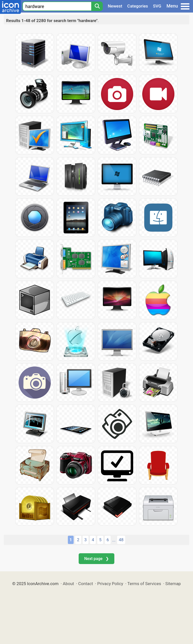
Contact (86, 584)
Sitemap (173, 584)
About (68, 584)
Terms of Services (144, 584)
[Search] (97, 6)
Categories (138, 6)
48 (121, 540)
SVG (157, 6)
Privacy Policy (110, 584)
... (114, 540)
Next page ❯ (96, 559)
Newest (115, 6)
